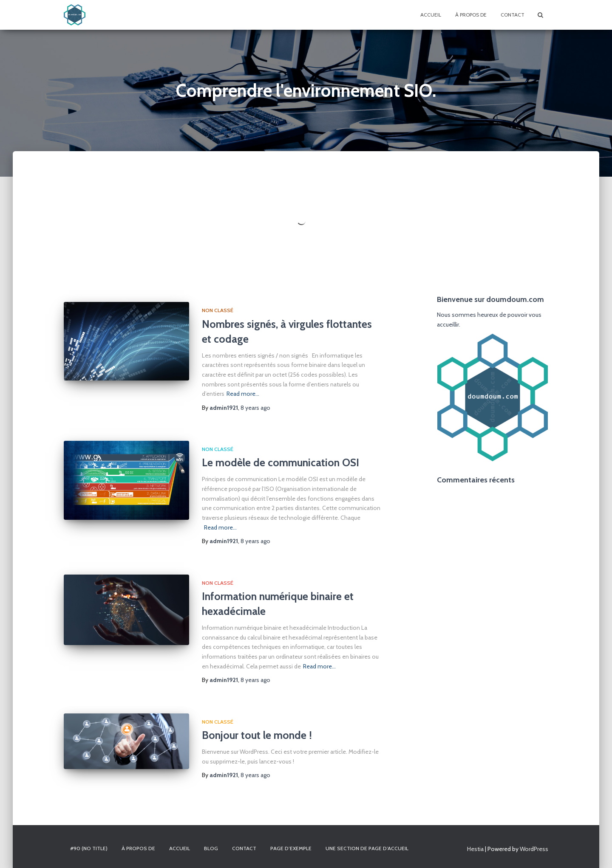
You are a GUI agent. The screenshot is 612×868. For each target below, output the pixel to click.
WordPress (534, 849)
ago (255, 541)
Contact (513, 15)
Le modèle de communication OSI (280, 462)
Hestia (475, 849)
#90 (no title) (89, 848)
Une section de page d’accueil (367, 848)
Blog (211, 848)
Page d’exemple (291, 848)
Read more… (220, 527)
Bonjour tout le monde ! (257, 735)
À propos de (471, 15)
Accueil (431, 15)
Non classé (218, 449)
